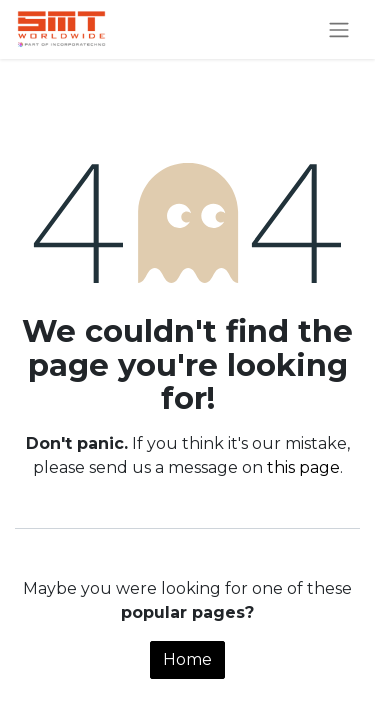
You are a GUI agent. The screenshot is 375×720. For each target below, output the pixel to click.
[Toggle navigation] (339, 29)
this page (303, 467)
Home (187, 659)
